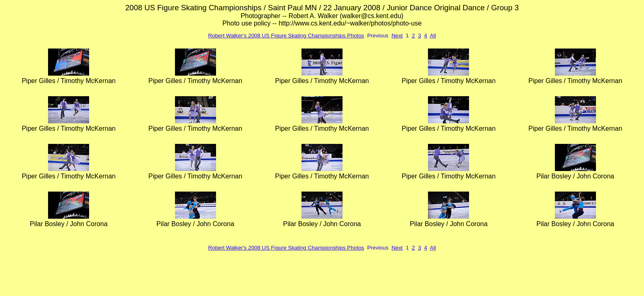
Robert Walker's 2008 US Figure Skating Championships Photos (286, 36)
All (433, 36)
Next (397, 36)
